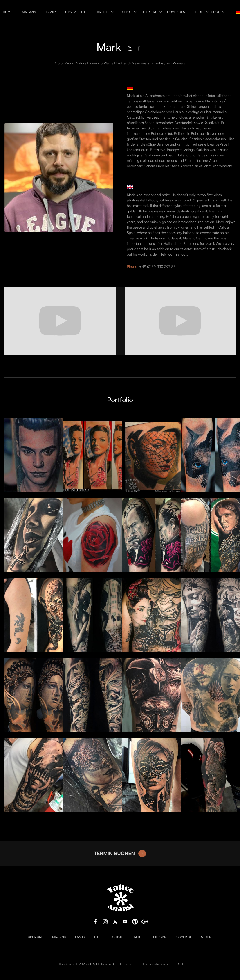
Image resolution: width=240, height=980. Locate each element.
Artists (103, 12)
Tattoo (126, 12)
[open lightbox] (32, 455)
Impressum (128, 964)
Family (51, 12)
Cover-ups (176, 12)
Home (8, 12)
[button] (69, 12)
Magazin (29, 12)
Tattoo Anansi (65, 964)
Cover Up (184, 937)
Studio (198, 12)
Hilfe (85, 12)
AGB (181, 964)
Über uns (36, 937)
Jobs (68, 12)
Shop (216, 12)
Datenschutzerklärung (156, 964)
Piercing (150, 12)
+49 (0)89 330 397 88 (157, 266)
